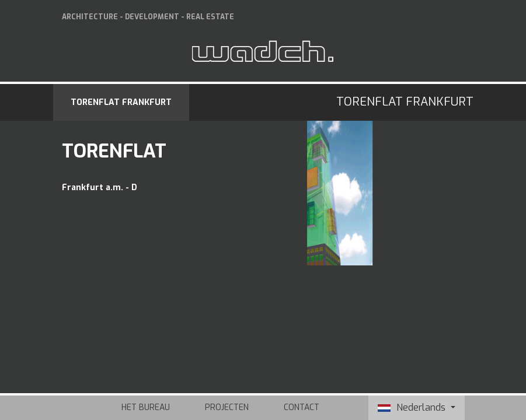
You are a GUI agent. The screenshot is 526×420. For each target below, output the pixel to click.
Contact (302, 407)
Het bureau (146, 407)
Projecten (227, 407)
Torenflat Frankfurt (121, 102)
